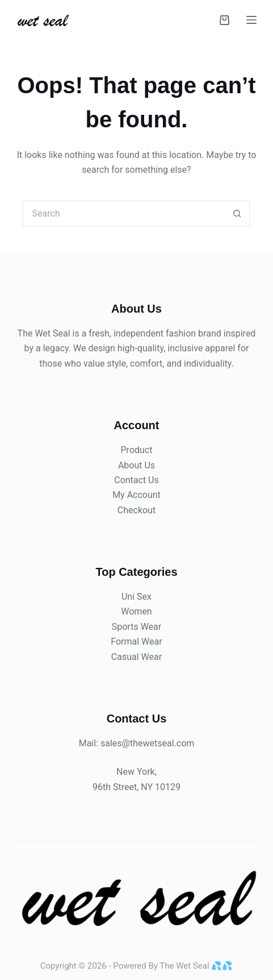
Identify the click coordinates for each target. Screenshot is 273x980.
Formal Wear (136, 641)
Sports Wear (136, 627)
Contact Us (136, 480)
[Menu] (251, 20)
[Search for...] (123, 213)
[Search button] (237, 213)
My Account (136, 495)
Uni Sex (136, 597)
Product (137, 450)
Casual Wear (136, 657)
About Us (136, 465)
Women (136, 611)
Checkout (136, 510)
